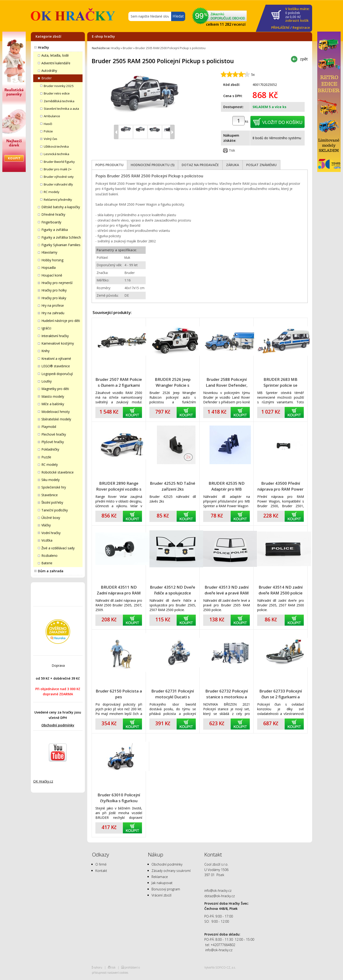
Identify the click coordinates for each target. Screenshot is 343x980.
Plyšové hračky (53, 442)
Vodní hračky (51, 533)
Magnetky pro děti (55, 389)
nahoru (98, 967)
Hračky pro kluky (54, 298)
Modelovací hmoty (56, 412)
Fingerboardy (51, 222)
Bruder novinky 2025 (59, 86)
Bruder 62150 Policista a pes (119, 694)
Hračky (43, 47)
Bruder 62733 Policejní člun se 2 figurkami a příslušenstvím (281, 694)
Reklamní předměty (58, 200)
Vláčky (46, 525)
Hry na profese (53, 305)
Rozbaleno (49, 556)
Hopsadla (49, 268)
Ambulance (52, 116)
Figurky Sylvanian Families (61, 245)
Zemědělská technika (59, 101)
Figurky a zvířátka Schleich (61, 237)
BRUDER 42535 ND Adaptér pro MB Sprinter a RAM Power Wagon (227, 486)
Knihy (45, 351)
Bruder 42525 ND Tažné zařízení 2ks (173, 486)
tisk (113, 967)
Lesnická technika (56, 154)
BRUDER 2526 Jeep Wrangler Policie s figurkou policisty (173, 382)
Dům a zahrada (51, 571)
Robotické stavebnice (58, 472)
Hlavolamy (49, 252)
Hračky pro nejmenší (57, 283)
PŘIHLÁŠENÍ (280, 27)
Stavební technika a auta (61, 109)
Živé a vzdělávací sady (58, 548)
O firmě (101, 864)
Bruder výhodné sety (59, 177)
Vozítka (47, 540)
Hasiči (48, 124)
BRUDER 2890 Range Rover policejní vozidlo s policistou (119, 486)
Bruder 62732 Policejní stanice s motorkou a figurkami (227, 694)
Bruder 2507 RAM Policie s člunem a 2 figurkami (119, 382)
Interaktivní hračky (55, 336)
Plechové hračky (54, 434)
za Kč (297, 15)
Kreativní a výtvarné (56, 359)
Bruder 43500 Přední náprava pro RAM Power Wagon (280, 486)
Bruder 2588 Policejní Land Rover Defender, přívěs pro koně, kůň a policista (227, 382)
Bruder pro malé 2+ (58, 169)
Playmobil (49, 427)
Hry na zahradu (53, 313)
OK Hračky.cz (43, 781)
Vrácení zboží (161, 895)
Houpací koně (52, 275)
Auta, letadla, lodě (55, 55)
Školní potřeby (52, 502)
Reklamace (160, 877)
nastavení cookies (118, 973)
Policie (48, 131)
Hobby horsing (52, 260)
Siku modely (51, 480)
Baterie (47, 563)
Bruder (47, 78)
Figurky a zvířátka (55, 230)
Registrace (301, 27)
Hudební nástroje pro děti (61, 321)
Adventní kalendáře (56, 63)
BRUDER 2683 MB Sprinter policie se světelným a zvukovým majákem (280, 382)
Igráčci (46, 328)
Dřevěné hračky (53, 214)
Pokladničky (50, 449)
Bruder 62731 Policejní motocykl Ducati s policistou (173, 694)
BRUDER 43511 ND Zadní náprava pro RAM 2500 (119, 590)
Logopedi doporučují (57, 374)
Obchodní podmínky (58, 725)
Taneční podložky (55, 510)
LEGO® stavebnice (56, 366)
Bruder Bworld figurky (59, 162)
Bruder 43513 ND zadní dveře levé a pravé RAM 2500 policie (227, 590)
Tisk (232, 150)
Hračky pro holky (54, 290)
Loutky (47, 381)
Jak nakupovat (162, 883)
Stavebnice (50, 495)
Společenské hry (54, 487)
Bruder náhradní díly (58, 184)
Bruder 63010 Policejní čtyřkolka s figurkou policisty (119, 798)
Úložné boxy (51, 518)
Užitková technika (56, 146)
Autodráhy (49, 71)
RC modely (52, 192)
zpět (304, 59)
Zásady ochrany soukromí (171, 871)
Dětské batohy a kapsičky (61, 207)
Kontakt (101, 871)
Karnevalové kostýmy (58, 343)
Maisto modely (53, 396)
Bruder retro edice (57, 93)
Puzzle (46, 457)
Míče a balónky (53, 404)
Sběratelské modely (56, 419)
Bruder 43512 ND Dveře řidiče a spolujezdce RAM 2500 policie (173, 590)
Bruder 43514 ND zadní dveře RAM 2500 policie (281, 590)
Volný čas (51, 139)
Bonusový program (166, 889)
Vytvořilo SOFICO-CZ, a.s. (220, 967)
